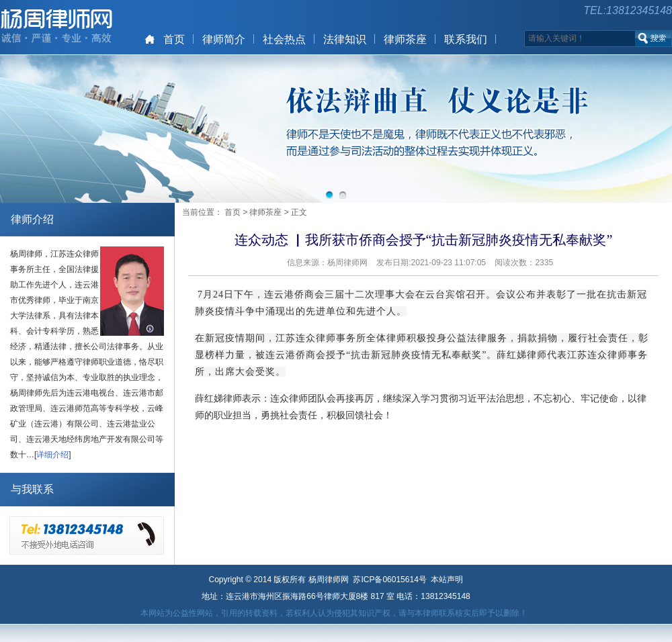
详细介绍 (52, 455)
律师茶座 (405, 39)
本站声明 (447, 580)
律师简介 (224, 39)
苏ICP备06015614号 (389, 580)
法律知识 (345, 39)
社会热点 (284, 39)
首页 (174, 39)
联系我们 (466, 39)
